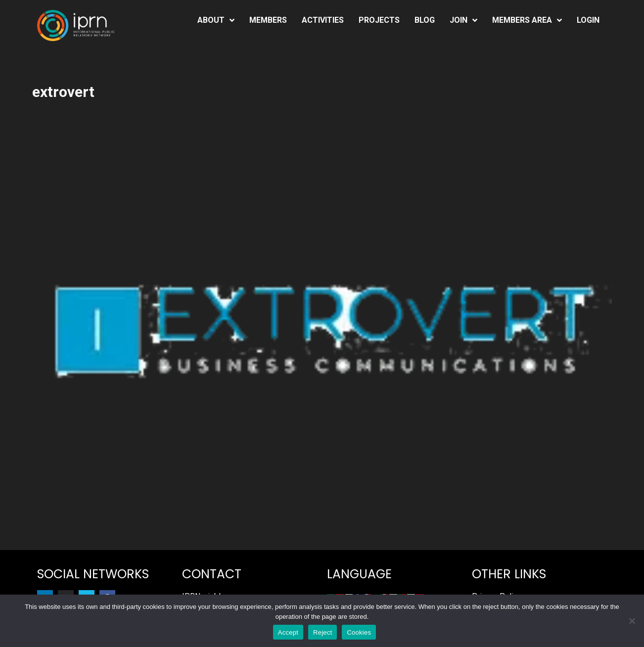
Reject (322, 632)
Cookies (359, 632)
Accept (288, 632)
